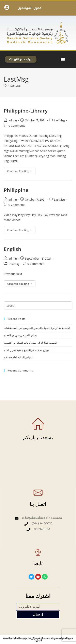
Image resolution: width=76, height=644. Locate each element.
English (13, 249)
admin (13, 120)
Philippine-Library (26, 111)
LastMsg (15, 86)
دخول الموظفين (30, 8)
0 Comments (17, 126)
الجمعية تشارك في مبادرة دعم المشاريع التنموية (31, 343)
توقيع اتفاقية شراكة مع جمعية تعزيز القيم (26, 350)
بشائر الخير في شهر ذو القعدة (20, 335)
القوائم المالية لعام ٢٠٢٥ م (19, 357)
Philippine (16, 190)
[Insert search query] (38, 305)
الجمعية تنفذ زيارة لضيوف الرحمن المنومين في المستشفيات (37, 328)
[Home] (5, 86)
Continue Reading (21, 170)
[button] (63, 59)
